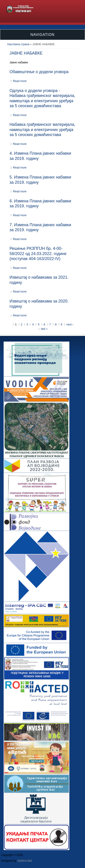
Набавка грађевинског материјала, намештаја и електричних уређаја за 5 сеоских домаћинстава (42, 130)
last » (44, 329)
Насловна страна (18, 44)
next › (70, 325)
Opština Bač (25, 861)
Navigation (42, 35)
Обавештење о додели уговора (39, 72)
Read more (20, 81)
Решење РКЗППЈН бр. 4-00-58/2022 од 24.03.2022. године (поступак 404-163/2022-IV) (38, 254)
